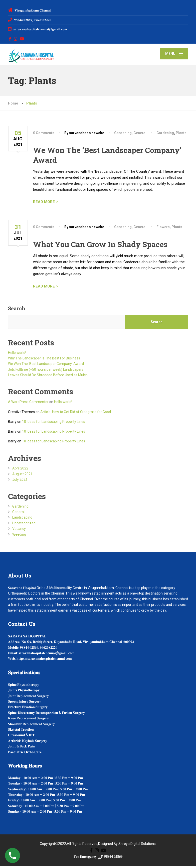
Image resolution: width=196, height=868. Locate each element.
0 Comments (44, 135)
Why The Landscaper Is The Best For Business (44, 360)
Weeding (19, 536)
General (140, 135)
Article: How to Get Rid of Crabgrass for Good (76, 414)
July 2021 (20, 481)
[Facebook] (10, 39)
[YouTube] (22, 39)
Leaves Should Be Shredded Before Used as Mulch (48, 377)
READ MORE (44, 204)
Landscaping (22, 519)
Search (17, 310)
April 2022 (20, 470)
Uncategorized (24, 525)
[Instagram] (16, 39)
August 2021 (22, 476)
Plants (181, 135)
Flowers (163, 229)
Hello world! (17, 354)
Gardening (123, 135)
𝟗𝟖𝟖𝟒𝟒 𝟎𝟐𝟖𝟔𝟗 (110, 858)
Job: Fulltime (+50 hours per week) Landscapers (46, 371)
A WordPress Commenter (28, 404)
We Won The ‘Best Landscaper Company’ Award (46, 366)
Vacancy (19, 531)
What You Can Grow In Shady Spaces (100, 246)
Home (13, 105)
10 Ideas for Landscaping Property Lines (54, 424)
